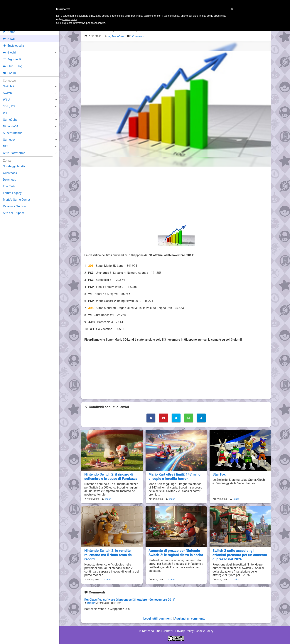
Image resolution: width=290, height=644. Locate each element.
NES (6, 146)
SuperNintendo (13, 133)
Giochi (9, 52)
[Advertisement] (176, 196)
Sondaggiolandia (14, 166)
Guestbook (10, 173)
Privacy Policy (184, 631)
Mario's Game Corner (17, 200)
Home (9, 32)
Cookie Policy (205, 631)
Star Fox (219, 474)
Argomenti (12, 59)
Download (10, 180)
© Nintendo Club (150, 631)
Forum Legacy (12, 193)
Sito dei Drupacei (14, 213)
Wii (5, 113)
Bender (91, 603)
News (9, 39)
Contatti (168, 631)
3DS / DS (9, 106)
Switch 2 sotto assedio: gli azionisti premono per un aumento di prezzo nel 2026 (240, 555)
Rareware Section (14, 206)
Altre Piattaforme (14, 153)
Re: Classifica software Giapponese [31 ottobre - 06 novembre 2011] (130, 600)
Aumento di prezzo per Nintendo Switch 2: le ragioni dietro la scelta (176, 553)
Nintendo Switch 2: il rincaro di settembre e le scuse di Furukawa (111, 476)
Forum (9, 73)
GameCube (10, 120)
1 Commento (138, 36)
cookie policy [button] (70, 19)
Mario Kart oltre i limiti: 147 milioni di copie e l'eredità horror (174, 476)
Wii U (6, 100)
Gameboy (9, 140)
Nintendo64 (11, 126)
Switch (7, 93)
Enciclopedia (14, 46)
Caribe (107, 499)
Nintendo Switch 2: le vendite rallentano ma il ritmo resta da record (108, 555)
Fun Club (9, 186)
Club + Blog (13, 66)
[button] (232, 9)
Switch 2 (9, 86)
